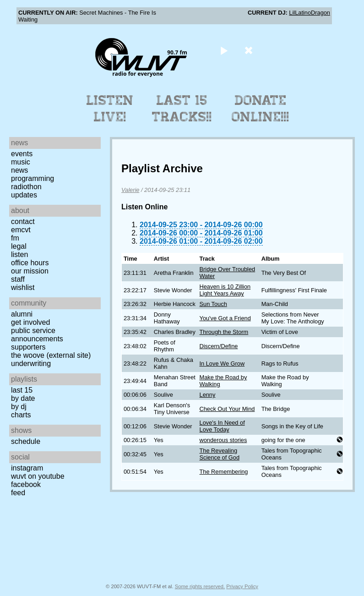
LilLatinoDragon (310, 13)
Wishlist (23, 287)
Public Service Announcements (37, 335)
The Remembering (224, 472)
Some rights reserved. (200, 586)
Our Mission (30, 271)
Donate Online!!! (261, 109)
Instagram (27, 468)
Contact (23, 221)
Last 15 (22, 390)
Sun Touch (213, 304)
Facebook (26, 484)
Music (21, 162)
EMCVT (21, 230)
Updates (24, 195)
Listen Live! (110, 109)
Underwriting (31, 364)
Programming (33, 178)
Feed (18, 493)
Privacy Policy (242, 586)
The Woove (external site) (51, 355)
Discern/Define (219, 346)
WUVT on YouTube (38, 476)
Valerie (130, 190)
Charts (21, 415)
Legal (19, 246)
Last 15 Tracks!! (182, 109)
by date (23, 398)
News (19, 170)
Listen (19, 254)
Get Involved (30, 322)
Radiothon (26, 187)
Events (22, 154)
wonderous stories (223, 440)
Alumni (22, 314)
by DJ (19, 407)
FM (15, 238)
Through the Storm (224, 332)
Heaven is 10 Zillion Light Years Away (225, 290)
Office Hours (30, 263)
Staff (18, 279)
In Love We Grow (222, 364)
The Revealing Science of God (220, 454)
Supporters (28, 347)
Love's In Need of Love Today (222, 426)
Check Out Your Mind (227, 409)
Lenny (208, 395)
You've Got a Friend (225, 318)
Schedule (26, 441)
